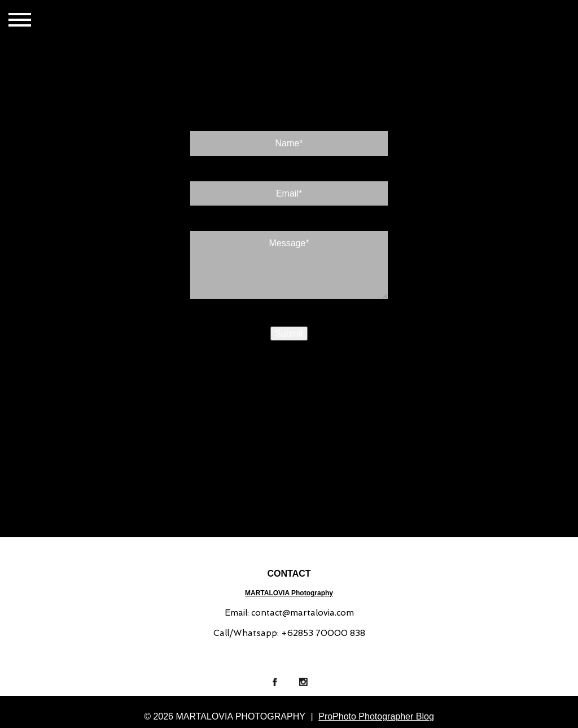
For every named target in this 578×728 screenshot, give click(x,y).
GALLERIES (114, 21)
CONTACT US (166, 21)
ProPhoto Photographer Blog (376, 716)
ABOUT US (216, 21)
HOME (74, 21)
